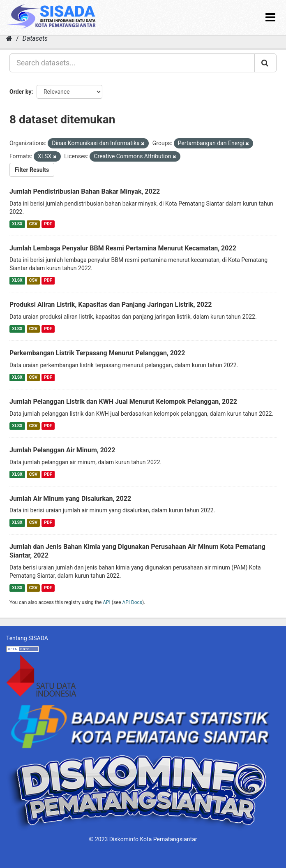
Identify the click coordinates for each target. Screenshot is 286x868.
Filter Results (32, 170)
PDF (48, 224)
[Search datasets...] (132, 63)
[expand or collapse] (270, 17)
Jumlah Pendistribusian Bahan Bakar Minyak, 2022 (85, 191)
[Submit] (265, 63)
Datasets (35, 38)
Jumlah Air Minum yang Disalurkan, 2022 (70, 499)
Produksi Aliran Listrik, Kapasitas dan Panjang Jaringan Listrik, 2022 (111, 304)
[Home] (9, 38)
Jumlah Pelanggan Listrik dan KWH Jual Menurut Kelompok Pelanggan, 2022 (123, 402)
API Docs (132, 602)
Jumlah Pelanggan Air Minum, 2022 (62, 450)
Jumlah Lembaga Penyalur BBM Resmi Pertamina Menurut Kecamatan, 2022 (123, 248)
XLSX (17, 224)
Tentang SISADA (27, 638)
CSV (33, 224)
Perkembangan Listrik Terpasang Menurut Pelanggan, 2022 (97, 353)
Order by (21, 92)
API (107, 602)
